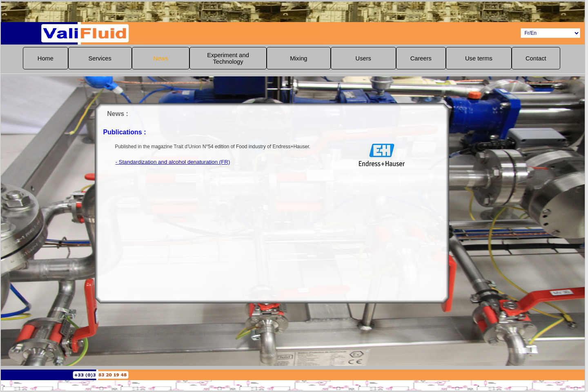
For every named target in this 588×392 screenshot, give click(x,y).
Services (100, 58)
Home (46, 58)
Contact (536, 58)
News (161, 58)
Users (363, 58)
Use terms (479, 58)
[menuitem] (45, 58)
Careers (421, 58)
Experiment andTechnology (228, 58)
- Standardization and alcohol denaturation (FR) (201, 162)
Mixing (298, 58)
